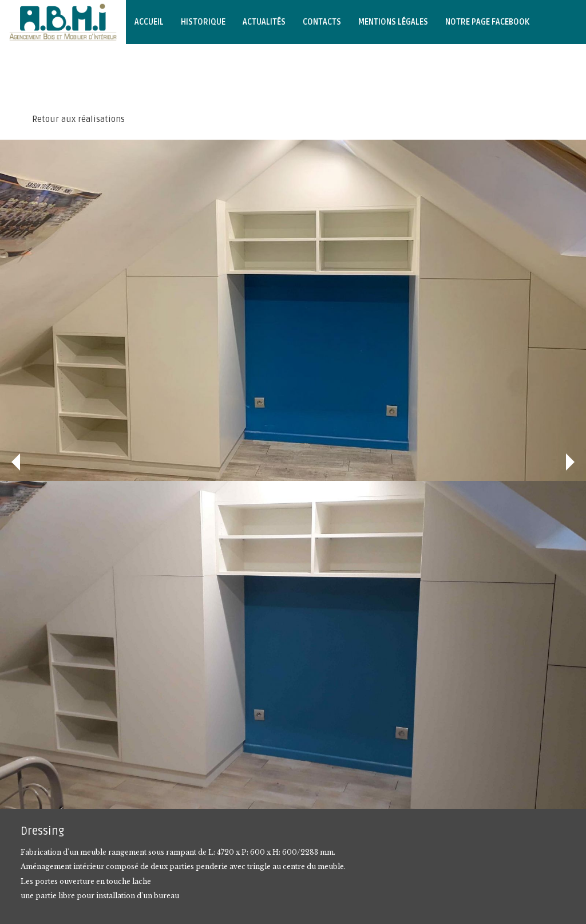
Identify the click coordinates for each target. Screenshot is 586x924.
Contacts (322, 22)
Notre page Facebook (487, 22)
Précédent (16, 462)
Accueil (149, 22)
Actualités (264, 22)
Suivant (570, 462)
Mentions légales (393, 22)
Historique (203, 22)
